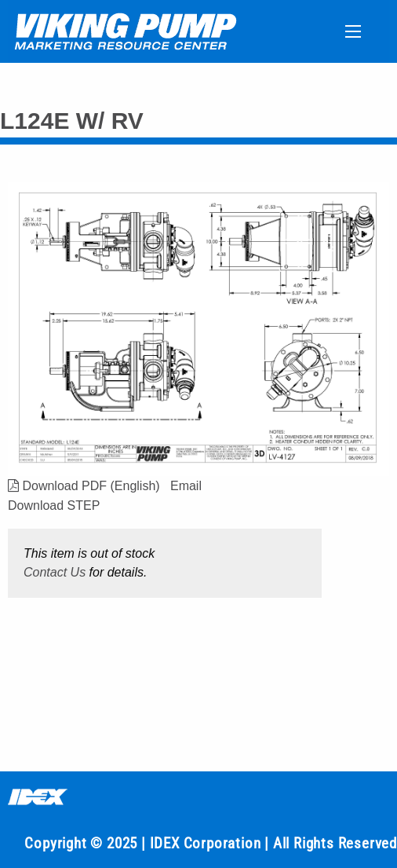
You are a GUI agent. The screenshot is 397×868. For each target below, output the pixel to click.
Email (186, 486)
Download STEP (54, 505)
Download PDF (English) (84, 486)
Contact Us (55, 572)
